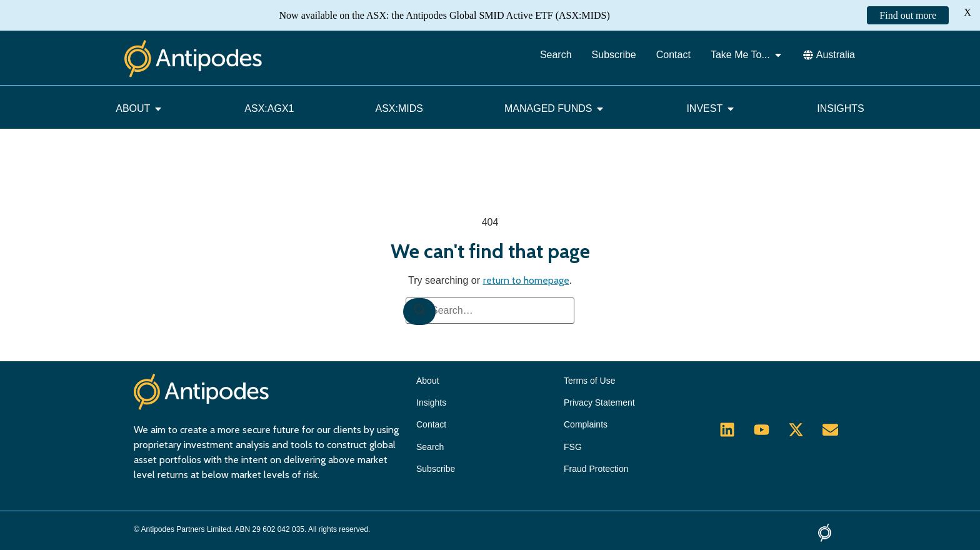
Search (430, 447)
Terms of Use (589, 381)
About (428, 381)
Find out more (908, 15)
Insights (431, 402)
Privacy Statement (599, 402)
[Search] (419, 312)
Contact (431, 424)
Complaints (586, 424)
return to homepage (526, 280)
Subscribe (436, 469)
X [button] (967, 12)
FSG (573, 447)
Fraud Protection (596, 469)
